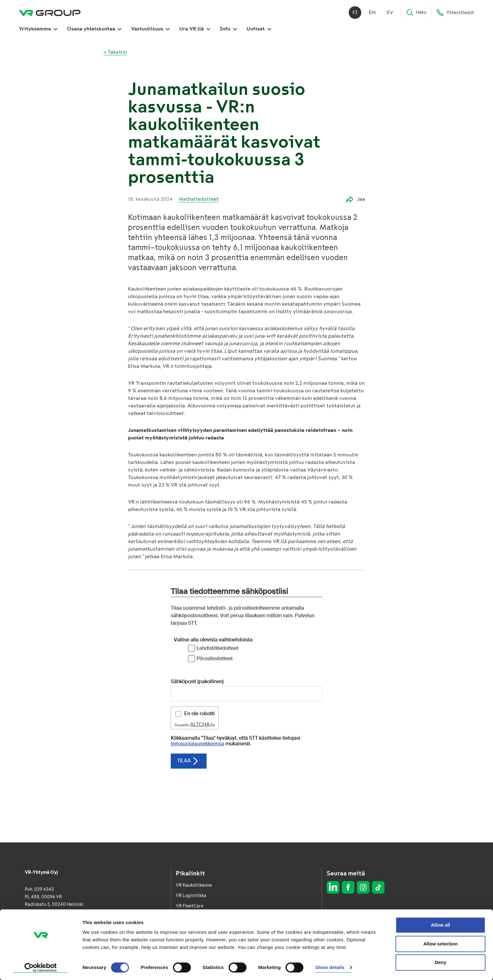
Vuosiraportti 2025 (196, 937)
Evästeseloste (454, 931)
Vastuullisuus (150, 29)
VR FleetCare (190, 906)
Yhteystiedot (455, 13)
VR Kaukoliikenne (194, 885)
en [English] (372, 12)
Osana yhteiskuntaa (94, 29)
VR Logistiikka (191, 896)
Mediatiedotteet (199, 199)
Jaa (355, 199)
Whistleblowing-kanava (201, 947)
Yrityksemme (38, 29)
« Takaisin (115, 52)
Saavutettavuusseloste (444, 940)
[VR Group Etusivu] (50, 13)
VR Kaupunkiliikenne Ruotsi (205, 916)
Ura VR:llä (195, 29)
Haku (416, 13)
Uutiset (259, 29)
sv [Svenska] (390, 12)
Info (228, 29)
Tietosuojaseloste (450, 923)
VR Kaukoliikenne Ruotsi (201, 927)
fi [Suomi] (355, 12)
